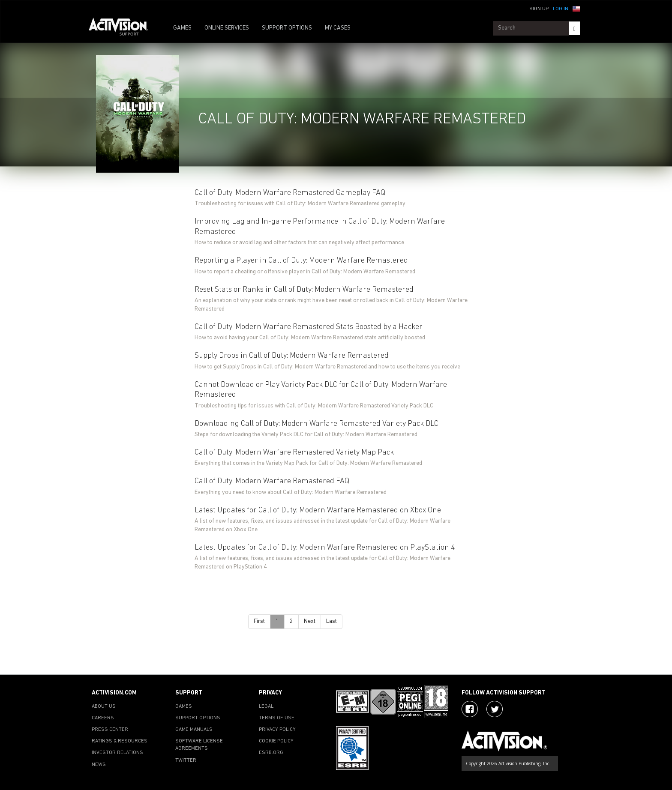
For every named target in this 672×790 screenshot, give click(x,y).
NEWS (99, 765)
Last (331, 621)
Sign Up (539, 9)
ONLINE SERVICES (227, 28)
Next (310, 621)
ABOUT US (104, 706)
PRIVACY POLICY (277, 730)
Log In (561, 9)
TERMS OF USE (277, 718)
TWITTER (186, 760)
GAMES (182, 28)
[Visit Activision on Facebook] (470, 709)
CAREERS (103, 718)
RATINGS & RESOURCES (120, 741)
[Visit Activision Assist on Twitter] (495, 709)
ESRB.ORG (271, 753)
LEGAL (266, 706)
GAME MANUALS (194, 730)
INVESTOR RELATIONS (117, 753)
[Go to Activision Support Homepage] (123, 28)
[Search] (574, 28)
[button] (576, 8)
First (259, 621)
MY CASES (338, 28)
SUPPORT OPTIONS (287, 28)
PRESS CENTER (110, 730)
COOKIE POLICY (276, 741)
